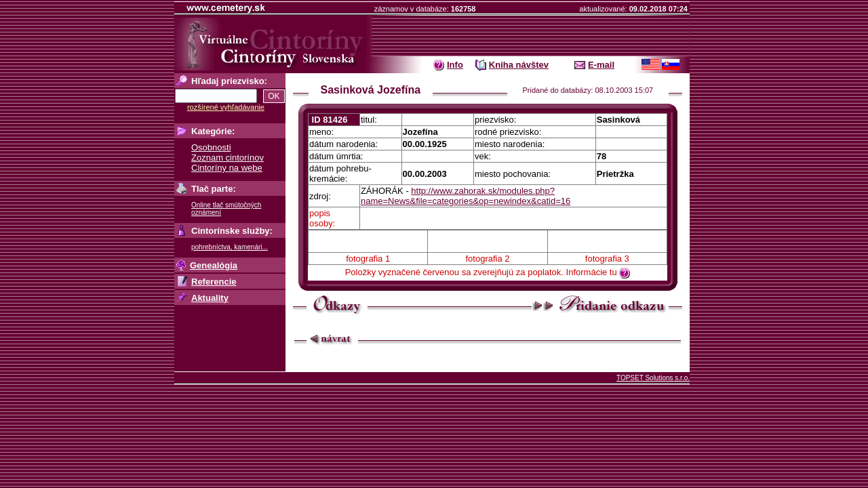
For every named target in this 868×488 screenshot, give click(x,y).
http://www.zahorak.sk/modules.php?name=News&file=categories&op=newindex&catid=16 (466, 196)
